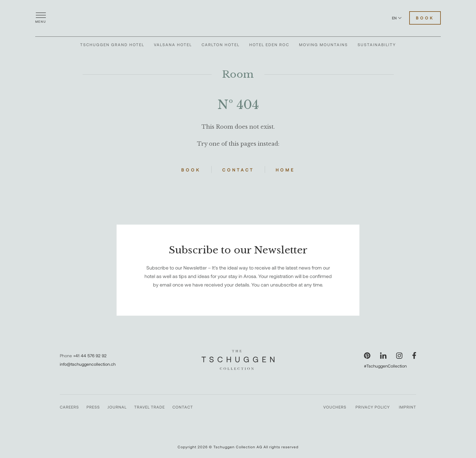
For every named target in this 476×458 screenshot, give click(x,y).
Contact (238, 170)
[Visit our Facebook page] (414, 356)
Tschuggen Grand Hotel (112, 45)
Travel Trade (150, 407)
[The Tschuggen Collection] (238, 18)
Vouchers (335, 407)
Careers (69, 407)
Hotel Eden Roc (269, 45)
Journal (117, 407)
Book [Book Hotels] (425, 18)
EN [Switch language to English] (397, 18)
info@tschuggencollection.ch (88, 364)
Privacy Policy (373, 407)
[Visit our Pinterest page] (367, 356)
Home (285, 170)
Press (93, 407)
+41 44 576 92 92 (90, 356)
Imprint (408, 407)
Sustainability (377, 45)
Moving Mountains (323, 45)
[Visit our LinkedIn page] (383, 356)
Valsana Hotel (173, 45)
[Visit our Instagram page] (399, 356)
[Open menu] (41, 18)
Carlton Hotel (221, 45)
